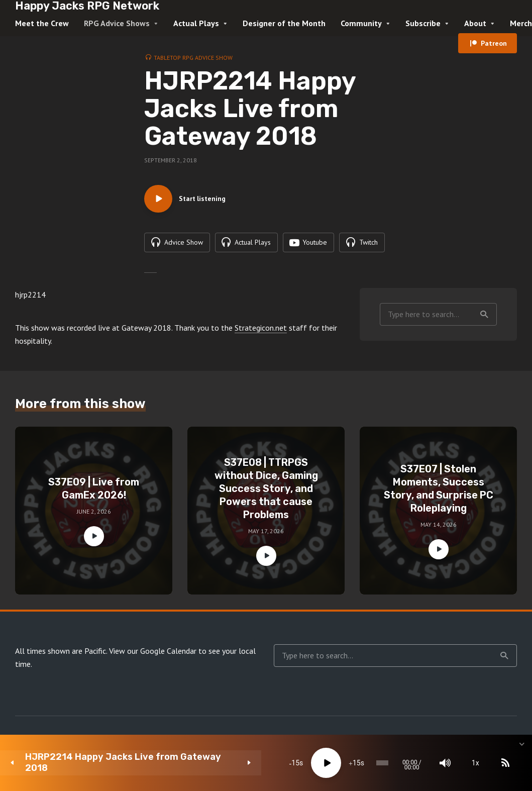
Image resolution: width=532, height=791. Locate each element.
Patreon (494, 43)
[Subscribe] (447, 763)
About (475, 23)
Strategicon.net (261, 351)
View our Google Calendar (153, 674)
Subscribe (423, 23)
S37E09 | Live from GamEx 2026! (94, 512)
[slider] (300, 763)
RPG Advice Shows (117, 23)
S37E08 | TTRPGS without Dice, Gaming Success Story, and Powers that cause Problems (266, 512)
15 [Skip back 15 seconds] (197, 763)
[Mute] (386, 763)
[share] (477, 763)
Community (361, 23)
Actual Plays (196, 23)
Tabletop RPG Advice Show (193, 58)
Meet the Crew (42, 23)
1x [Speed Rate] (417, 763)
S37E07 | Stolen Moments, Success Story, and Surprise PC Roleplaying (439, 512)
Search (484, 337)
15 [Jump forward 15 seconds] (258, 763)
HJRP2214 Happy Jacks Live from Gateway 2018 (89, 763)
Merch (521, 23)
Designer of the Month (284, 23)
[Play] (228, 763)
